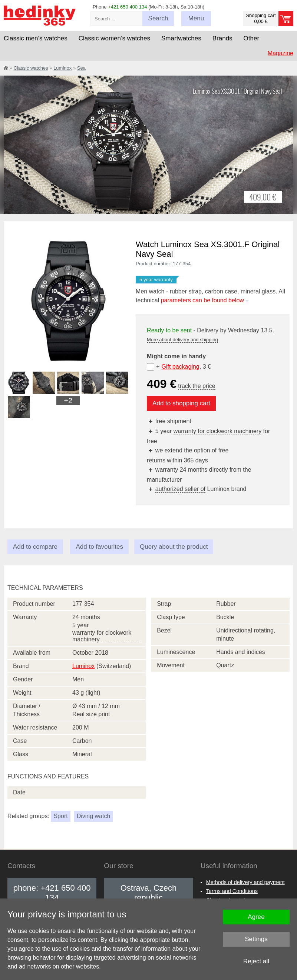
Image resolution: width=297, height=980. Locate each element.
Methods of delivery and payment (245, 882)
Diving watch (94, 816)
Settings (256, 939)
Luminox (62, 68)
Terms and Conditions (232, 891)
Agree (256, 917)
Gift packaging (180, 367)
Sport (60, 816)
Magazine (280, 53)
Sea (81, 68)
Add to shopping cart (181, 403)
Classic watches (31, 68)
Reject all (256, 961)
